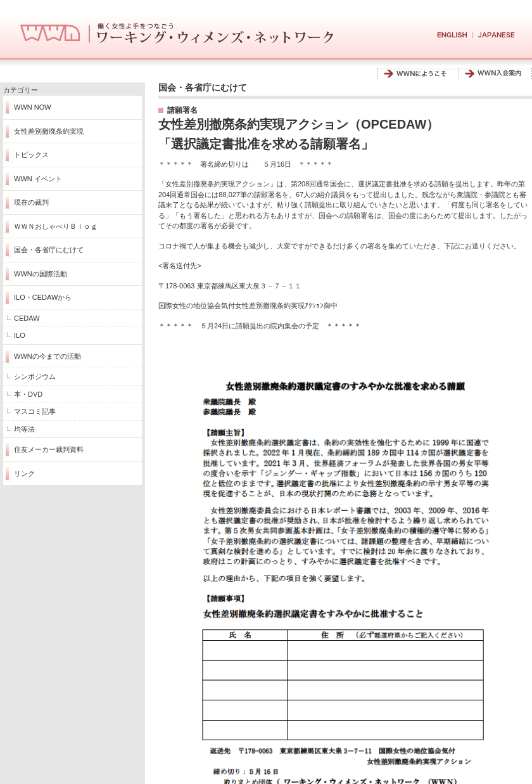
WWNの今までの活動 (47, 356)
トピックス (31, 155)
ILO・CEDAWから (43, 297)
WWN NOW (33, 107)
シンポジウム (35, 376)
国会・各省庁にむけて (49, 250)
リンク (24, 473)
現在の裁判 (31, 202)
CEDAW (27, 318)
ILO (20, 335)
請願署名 (182, 110)
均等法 (24, 429)
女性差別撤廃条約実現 (49, 131)
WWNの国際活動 (41, 274)
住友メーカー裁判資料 (49, 449)
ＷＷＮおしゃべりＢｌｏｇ (56, 226)
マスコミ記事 (35, 411)
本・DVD (28, 394)
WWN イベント (38, 179)
